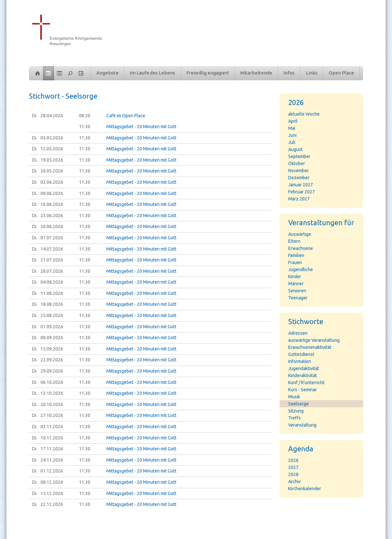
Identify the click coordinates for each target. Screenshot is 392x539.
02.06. (52, 182)
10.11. (52, 438)
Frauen (295, 262)
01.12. (52, 471)
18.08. (52, 304)
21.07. (52, 260)
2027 (293, 467)
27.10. (52, 415)
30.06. (52, 226)
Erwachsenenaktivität (310, 347)
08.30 (85, 116)
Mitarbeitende (256, 73)
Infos (289, 73)
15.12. (52, 493)
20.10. (52, 404)
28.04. (52, 116)
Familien (296, 255)
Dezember (299, 178)
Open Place (341, 73)
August (295, 149)
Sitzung (296, 411)
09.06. (52, 193)
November (298, 171)
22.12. (52, 504)
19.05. (52, 160)
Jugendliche (301, 269)
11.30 (85, 127)
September (299, 156)
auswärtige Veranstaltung (314, 340)
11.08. (52, 293)
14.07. (52, 249)
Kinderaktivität (303, 376)
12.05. (52, 149)
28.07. (52, 271)
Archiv (294, 482)
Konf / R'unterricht (306, 383)
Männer (296, 284)
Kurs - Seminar (303, 390)
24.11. (52, 460)
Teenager (298, 298)
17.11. (52, 449)
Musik (294, 397)
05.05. (52, 138)
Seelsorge (298, 404)
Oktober (297, 163)
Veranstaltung (302, 425)
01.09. (52, 327)
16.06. (52, 204)
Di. (35, 116)
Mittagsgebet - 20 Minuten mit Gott (141, 127)
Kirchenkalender (305, 489)
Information (300, 361)
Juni (292, 135)
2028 (293, 474)
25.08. (52, 315)
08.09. (52, 338)
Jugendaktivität (304, 368)
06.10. (52, 382)
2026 (293, 460)
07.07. (52, 238)
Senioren (297, 291)
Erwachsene (301, 248)
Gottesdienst (301, 354)
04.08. (52, 282)
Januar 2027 (301, 185)
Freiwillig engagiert (208, 73)
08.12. (52, 482)
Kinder (295, 277)
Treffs (294, 418)
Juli (292, 142)
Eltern (294, 241)
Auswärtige (300, 234)
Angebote (107, 73)
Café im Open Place (126, 116)
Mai (292, 128)
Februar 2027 (302, 192)
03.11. (52, 427)
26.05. (52, 171)
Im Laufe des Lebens (152, 73)
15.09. (52, 349)
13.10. (52, 393)
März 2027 (299, 199)
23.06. (52, 216)
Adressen (298, 333)
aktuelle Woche (304, 114)
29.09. (52, 371)
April (293, 121)
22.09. (52, 360)
